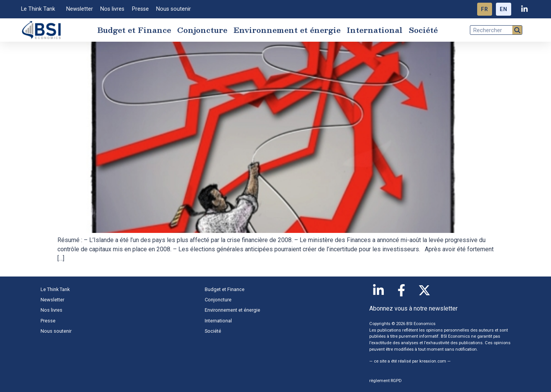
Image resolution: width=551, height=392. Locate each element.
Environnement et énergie (287, 30)
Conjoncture (202, 30)
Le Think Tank (40, 9)
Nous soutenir (174, 9)
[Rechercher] (517, 30)
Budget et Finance (134, 30)
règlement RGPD (386, 381)
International (375, 30)
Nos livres (112, 9)
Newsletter (80, 9)
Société (423, 30)
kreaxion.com (433, 361)
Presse (140, 9)
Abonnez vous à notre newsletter (413, 308)
